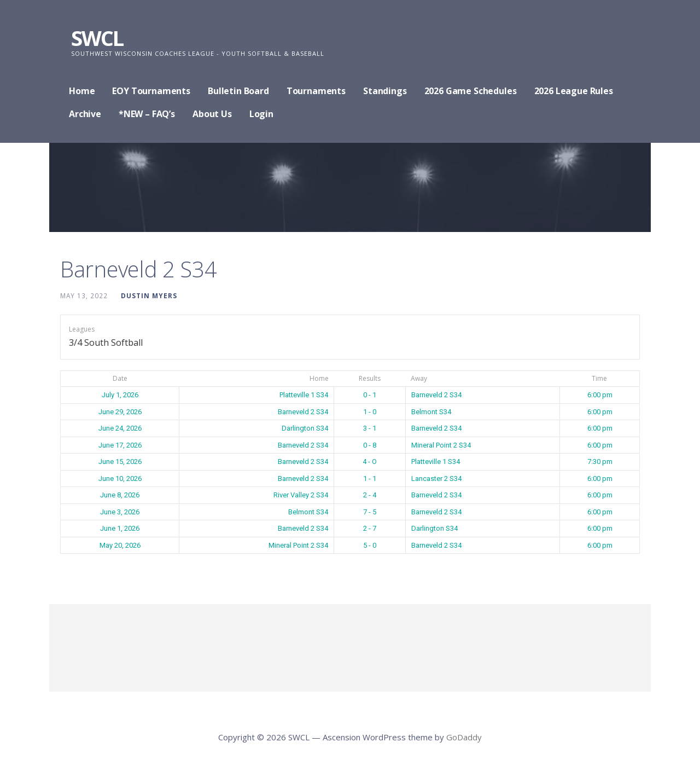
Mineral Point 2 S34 (441, 445)
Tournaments (316, 91)
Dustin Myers (149, 295)
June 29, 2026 (120, 412)
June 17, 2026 (120, 445)
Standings (385, 91)
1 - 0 (370, 412)
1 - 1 (370, 478)
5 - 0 (370, 545)
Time (599, 378)
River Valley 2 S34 (301, 495)
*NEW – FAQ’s (147, 114)
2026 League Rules (574, 91)
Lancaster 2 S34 (436, 478)
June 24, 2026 (120, 428)
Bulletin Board (238, 91)
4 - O (370, 462)
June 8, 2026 (120, 495)
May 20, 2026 (120, 545)
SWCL (97, 38)
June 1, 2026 (120, 528)
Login (261, 114)
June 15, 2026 (120, 462)
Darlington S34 (305, 428)
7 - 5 (370, 512)
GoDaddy (464, 737)
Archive (85, 114)
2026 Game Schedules (471, 91)
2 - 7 (370, 528)
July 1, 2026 (120, 395)
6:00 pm (600, 395)
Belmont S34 (431, 412)
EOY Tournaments (151, 91)
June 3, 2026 (120, 512)
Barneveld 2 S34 (436, 395)
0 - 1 (370, 395)
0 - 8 (370, 445)
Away (419, 378)
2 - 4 (370, 495)
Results (370, 378)
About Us (212, 114)
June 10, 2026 (120, 478)
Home (82, 91)
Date (120, 378)
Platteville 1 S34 (304, 395)
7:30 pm (600, 462)
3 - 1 (370, 428)
